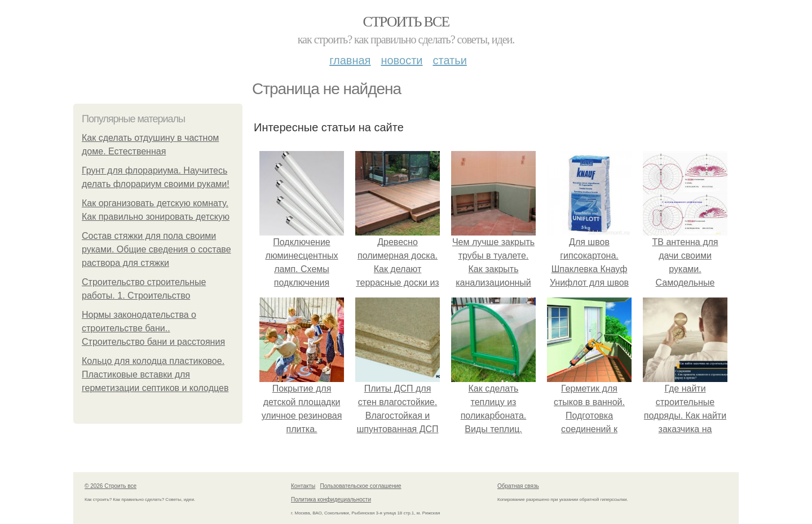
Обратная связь (518, 486)
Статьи (449, 60)
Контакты (303, 486)
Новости (401, 60)
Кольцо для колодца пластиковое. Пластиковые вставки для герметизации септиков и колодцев (155, 374)
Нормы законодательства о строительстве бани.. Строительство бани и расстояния (153, 328)
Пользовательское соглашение (361, 486)
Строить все (406, 22)
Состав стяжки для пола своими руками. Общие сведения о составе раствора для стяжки (156, 249)
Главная (350, 60)
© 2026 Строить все (111, 486)
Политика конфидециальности (331, 499)
